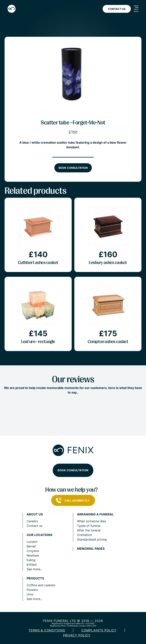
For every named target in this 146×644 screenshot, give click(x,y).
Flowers (32, 590)
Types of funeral (89, 526)
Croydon (33, 551)
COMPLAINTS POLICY (99, 630)
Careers (32, 521)
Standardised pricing (92, 539)
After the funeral (89, 530)
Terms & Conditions (47, 630)
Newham (33, 555)
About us (35, 514)
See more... (35, 569)
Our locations (39, 535)
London (32, 542)
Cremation (85, 535)
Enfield (32, 565)
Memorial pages (91, 549)
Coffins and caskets (41, 585)
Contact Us (117, 9)
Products (35, 578)
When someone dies (91, 521)
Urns (30, 594)
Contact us (35, 526)
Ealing (31, 560)
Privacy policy (77, 635)
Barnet (31, 546)
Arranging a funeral (95, 514)
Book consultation (73, 168)
